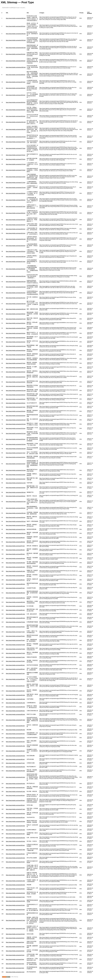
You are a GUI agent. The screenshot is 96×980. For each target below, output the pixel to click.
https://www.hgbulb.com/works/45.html (15, 771)
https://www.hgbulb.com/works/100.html (16, 533)
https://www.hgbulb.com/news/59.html (15, 711)
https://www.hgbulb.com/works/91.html (15, 571)
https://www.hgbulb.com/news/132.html (16, 386)
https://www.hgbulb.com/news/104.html (16, 517)
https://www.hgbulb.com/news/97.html (15, 546)
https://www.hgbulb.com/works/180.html (16, 129)
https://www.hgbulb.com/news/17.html (15, 897)
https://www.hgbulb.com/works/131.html (16, 390)
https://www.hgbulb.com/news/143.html (16, 338)
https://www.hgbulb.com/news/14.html (15, 910)
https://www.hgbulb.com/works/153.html (16, 287)
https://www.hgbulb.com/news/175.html (16, 159)
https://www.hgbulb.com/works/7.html (15, 947)
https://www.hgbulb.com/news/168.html (16, 200)
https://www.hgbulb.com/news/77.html (15, 632)
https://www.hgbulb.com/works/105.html (16, 513)
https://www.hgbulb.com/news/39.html (15, 800)
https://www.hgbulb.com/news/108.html (16, 496)
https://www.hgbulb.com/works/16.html (15, 901)
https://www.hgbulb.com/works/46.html (15, 767)
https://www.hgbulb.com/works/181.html (16, 122)
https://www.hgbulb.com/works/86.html (15, 593)
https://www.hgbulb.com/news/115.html (16, 464)
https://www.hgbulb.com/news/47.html (15, 763)
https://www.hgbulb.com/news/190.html (16, 61)
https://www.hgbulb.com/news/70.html (15, 661)
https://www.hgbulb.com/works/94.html (15, 558)
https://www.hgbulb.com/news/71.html (15, 657)
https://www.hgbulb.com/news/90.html (15, 576)
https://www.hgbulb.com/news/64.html (15, 691)
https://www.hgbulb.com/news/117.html (16, 453)
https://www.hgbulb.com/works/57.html (15, 720)
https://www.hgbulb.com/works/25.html (15, 858)
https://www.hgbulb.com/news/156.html (16, 269)
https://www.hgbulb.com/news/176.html (16, 155)
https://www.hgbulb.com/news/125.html (16, 416)
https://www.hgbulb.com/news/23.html (15, 868)
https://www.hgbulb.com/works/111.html (16, 483)
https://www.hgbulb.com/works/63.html (15, 695)
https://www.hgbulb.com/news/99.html (15, 538)
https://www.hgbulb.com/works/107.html (16, 502)
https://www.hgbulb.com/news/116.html (16, 457)
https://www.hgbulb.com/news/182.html (16, 116)
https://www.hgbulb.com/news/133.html (16, 382)
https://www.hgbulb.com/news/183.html (16, 110)
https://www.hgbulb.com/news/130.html (16, 395)
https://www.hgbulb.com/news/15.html (15, 905)
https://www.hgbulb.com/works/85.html (15, 598)
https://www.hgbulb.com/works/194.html (16, 34)
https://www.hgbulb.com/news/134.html (16, 377)
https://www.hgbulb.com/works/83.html (15, 606)
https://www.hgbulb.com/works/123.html (16, 424)
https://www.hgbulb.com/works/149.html (16, 309)
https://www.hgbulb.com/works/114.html (16, 470)
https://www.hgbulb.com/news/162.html (16, 233)
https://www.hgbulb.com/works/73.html (15, 649)
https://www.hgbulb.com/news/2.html (15, 968)
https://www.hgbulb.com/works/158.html (16, 257)
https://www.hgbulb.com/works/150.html (16, 304)
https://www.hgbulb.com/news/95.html (15, 554)
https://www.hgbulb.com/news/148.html (16, 314)
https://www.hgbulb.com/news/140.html (16, 350)
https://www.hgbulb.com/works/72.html (15, 653)
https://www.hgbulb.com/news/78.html (15, 627)
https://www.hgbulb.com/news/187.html (16, 82)
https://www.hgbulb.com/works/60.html (15, 707)
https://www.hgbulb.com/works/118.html (16, 449)
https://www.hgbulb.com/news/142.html (16, 342)
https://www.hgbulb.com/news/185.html (16, 95)
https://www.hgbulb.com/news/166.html (16, 213)
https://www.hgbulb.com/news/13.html (15, 914)
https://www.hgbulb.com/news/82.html (15, 610)
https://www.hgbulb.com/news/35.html (15, 817)
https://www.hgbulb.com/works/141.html (16, 346)
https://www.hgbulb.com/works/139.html (16, 355)
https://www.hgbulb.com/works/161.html (16, 239)
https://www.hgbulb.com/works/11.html (15, 929)
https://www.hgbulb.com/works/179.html (16, 137)
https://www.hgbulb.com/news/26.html (15, 854)
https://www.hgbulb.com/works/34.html (15, 821)
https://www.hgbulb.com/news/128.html (16, 403)
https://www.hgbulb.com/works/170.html (16, 187)
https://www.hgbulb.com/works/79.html (15, 622)
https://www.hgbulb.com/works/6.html (15, 951)
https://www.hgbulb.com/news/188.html (16, 75)
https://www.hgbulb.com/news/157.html (16, 262)
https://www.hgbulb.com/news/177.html (16, 148)
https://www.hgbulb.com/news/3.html (15, 964)
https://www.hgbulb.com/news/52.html (15, 742)
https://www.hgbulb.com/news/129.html (16, 399)
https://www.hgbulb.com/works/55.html (15, 730)
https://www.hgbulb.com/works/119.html (16, 444)
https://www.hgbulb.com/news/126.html (16, 411)
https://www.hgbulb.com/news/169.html (16, 193)
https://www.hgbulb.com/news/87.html (15, 588)
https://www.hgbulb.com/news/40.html (15, 795)
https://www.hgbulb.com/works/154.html (16, 282)
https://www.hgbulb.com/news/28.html (15, 845)
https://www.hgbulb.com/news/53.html (15, 738)
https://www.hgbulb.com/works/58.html (15, 714)
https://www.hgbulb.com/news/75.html (15, 640)
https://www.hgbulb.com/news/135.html (16, 372)
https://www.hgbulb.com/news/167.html (16, 206)
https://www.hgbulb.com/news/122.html (16, 428)
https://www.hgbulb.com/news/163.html (16, 229)
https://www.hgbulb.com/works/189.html (16, 67)
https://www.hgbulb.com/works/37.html (15, 809)
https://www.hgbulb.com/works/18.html (15, 893)
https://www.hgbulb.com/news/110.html (16, 488)
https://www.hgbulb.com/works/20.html (15, 885)
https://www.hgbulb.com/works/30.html (15, 838)
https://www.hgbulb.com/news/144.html (16, 333)
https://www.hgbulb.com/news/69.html (15, 665)
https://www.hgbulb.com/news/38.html (15, 805)
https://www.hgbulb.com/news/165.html (16, 220)
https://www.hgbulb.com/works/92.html (15, 567)
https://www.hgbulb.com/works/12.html (15, 920)
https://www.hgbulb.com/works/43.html (15, 784)
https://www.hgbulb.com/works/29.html (15, 841)
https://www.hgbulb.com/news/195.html (16, 26)
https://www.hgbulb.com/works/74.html (15, 645)
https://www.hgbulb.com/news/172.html (16, 177)
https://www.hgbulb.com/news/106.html (16, 508)
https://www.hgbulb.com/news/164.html (16, 225)
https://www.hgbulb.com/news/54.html (15, 734)
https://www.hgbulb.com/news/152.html (16, 293)
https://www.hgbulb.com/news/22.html (15, 875)
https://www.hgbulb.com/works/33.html (15, 826)
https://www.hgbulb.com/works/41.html (15, 791)
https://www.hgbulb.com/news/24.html (15, 862)
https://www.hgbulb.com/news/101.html (16, 529)
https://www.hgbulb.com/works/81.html (15, 614)
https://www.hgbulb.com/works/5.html (15, 955)
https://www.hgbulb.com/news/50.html (15, 751)
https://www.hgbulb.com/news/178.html (16, 142)
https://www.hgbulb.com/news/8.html (15, 942)
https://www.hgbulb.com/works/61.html (15, 703)
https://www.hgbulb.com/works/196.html (16, 18)
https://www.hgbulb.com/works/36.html (15, 814)
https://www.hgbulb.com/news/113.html (16, 475)
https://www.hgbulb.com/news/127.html (16, 407)
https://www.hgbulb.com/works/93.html (15, 563)
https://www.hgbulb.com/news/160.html (16, 246)
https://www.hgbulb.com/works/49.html (15, 756)
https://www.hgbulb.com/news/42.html (15, 788)
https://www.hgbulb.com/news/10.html (15, 934)
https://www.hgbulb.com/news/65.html (15, 686)
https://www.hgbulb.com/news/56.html (15, 726)
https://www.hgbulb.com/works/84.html (15, 602)
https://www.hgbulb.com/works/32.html (15, 830)
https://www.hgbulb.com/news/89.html (15, 580)
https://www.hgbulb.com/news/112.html (16, 479)
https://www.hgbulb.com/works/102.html (16, 525)
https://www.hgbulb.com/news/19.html (15, 889)
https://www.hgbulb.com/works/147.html (16, 319)
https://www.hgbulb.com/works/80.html (15, 618)
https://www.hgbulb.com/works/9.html (15, 938)
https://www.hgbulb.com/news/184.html (16, 102)
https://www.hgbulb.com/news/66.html (15, 679)
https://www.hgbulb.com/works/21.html (15, 881)
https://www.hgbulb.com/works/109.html (16, 492)
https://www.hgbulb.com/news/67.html (15, 673)
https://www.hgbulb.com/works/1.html (15, 972)
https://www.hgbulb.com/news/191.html (16, 54)
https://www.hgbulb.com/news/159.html (16, 251)
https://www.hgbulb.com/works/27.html (15, 850)
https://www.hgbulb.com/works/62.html (15, 699)
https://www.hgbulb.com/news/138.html (16, 359)
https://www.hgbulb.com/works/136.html (16, 368)
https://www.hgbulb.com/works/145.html (16, 328)
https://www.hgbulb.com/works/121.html (16, 433)
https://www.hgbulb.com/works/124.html (16, 420)
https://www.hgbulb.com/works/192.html (16, 48)
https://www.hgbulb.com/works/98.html (15, 542)
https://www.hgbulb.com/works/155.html (16, 276)
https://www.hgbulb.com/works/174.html (16, 164)
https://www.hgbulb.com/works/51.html (15, 746)
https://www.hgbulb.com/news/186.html (16, 88)
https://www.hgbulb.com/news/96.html (15, 550)
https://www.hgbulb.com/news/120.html (16, 439)
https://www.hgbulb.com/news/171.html (16, 183)
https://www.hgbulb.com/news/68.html (15, 669)
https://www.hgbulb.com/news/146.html (16, 323)
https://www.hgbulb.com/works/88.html (15, 584)
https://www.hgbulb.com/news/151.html (16, 298)
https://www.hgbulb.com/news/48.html (15, 759)
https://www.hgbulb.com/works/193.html (16, 40)
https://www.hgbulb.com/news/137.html (16, 363)
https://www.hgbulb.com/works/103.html (16, 521)
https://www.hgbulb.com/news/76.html (15, 636)
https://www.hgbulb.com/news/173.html (16, 170)
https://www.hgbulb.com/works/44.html (15, 777)
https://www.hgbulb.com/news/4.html (15, 959)
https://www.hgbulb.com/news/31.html (15, 834)
